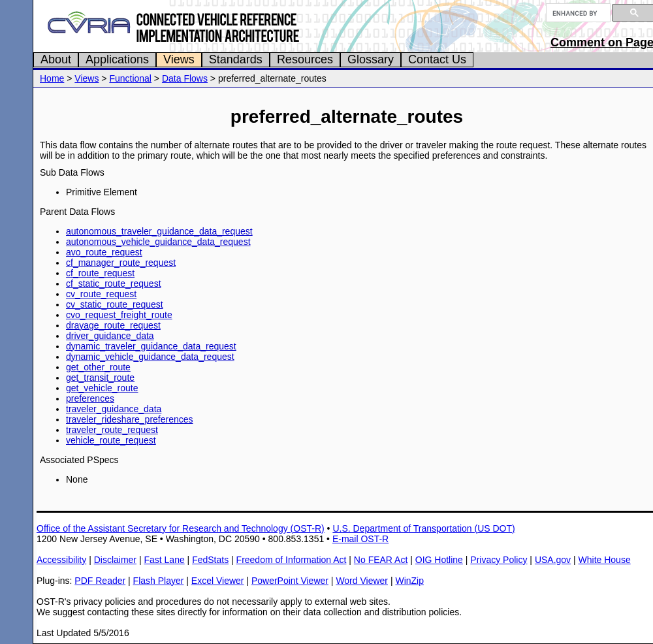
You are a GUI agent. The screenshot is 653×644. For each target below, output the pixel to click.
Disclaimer (115, 560)
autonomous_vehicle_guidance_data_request (158, 242)
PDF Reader (100, 581)
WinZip (409, 581)
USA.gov (553, 560)
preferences (90, 398)
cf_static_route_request (114, 283)
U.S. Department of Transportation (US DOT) (423, 528)
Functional (130, 78)
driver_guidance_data (110, 336)
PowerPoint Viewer (290, 581)
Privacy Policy (499, 560)
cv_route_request (101, 294)
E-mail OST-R (360, 539)
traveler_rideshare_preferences (130, 419)
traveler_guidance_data (114, 409)
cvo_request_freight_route (119, 315)
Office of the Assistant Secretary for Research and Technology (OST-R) (181, 528)
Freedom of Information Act (292, 560)
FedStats (210, 560)
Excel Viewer (218, 581)
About (56, 59)
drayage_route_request (113, 325)
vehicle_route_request (111, 440)
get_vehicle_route (102, 388)
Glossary (371, 59)
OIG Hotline (439, 560)
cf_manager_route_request (121, 263)
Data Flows (185, 78)
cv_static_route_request (115, 304)
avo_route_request (104, 252)
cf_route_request (100, 273)
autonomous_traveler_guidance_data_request (159, 231)
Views (179, 59)
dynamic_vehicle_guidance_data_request (150, 357)
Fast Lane (164, 560)
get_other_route (98, 367)
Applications (117, 59)
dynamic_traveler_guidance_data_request (151, 346)
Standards (236, 59)
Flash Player (159, 581)
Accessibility (61, 560)
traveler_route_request (112, 430)
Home (52, 78)
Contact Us (437, 59)
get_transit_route (100, 378)
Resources (305, 59)
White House (605, 560)
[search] (577, 13)
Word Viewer (362, 581)
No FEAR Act (381, 560)
